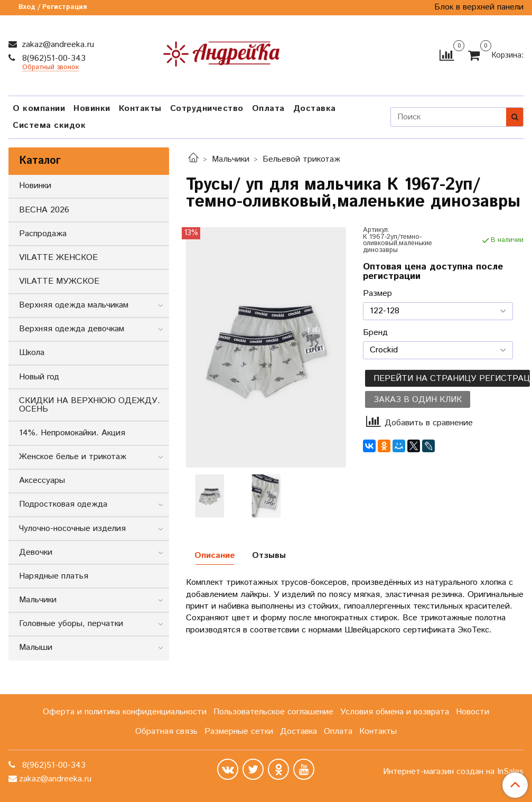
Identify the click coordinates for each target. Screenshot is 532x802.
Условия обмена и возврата (395, 712)
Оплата (268, 109)
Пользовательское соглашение (273, 712)
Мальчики (231, 159)
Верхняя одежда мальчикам (74, 305)
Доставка (315, 109)
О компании (39, 109)
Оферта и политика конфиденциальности (125, 712)
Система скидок (49, 125)
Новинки (92, 109)
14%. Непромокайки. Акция (72, 433)
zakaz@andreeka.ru (57, 45)
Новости (473, 712)
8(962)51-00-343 (53, 58)
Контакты (140, 109)
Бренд (375, 333)
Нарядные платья (54, 576)
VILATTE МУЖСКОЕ (59, 281)
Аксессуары (42, 481)
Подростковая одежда (63, 504)
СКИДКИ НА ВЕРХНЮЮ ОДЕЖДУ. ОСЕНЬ (90, 405)
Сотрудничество (207, 109)
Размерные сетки (239, 731)
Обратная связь (166, 731)
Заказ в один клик (418, 400)
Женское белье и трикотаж (73, 457)
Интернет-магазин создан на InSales (453, 772)
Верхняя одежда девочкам (72, 329)
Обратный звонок (50, 68)
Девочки (36, 552)
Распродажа (43, 234)
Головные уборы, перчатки (71, 624)
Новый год (39, 377)
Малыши (36, 647)
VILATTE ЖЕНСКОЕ (58, 258)
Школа (32, 353)
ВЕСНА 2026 (44, 210)
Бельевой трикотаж (301, 159)
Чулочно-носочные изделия (72, 529)
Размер (377, 294)
